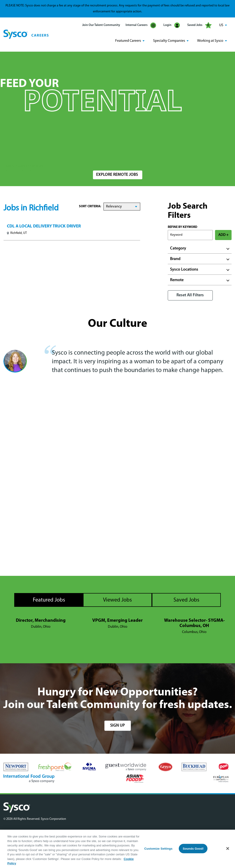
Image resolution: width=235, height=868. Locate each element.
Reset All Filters (190, 295)
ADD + (223, 235)
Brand (175, 259)
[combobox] (118, 159)
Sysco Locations (184, 269)
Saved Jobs (199, 25)
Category (178, 248)
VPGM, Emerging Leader (117, 620)
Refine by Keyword (183, 227)
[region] (117, 849)
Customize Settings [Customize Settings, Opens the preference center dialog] (158, 848)
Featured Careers (128, 41)
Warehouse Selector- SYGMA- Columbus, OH (194, 623)
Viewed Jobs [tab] (117, 600)
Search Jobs (205, 159)
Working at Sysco (210, 41)
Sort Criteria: (90, 206)
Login (172, 25)
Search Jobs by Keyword (25, 157)
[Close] (228, 848)
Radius (156, 157)
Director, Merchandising (41, 620)
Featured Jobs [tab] (49, 600)
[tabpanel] (117, 626)
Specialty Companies (169, 41)
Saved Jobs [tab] (186, 600)
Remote (177, 280)
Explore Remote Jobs (117, 175)
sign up (117, 725)
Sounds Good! (193, 848)
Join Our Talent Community (101, 25)
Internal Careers (141, 25)
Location (99, 157)
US (221, 25)
